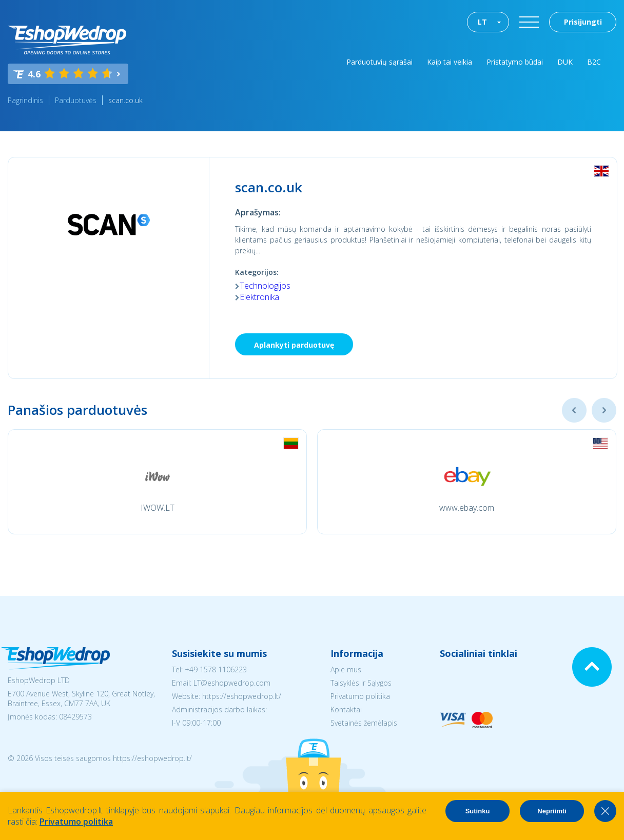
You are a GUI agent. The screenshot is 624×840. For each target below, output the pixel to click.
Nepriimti (552, 811)
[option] (157, 482)
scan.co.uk (125, 100)
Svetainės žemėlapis (364, 723)
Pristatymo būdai (515, 62)
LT (482, 22)
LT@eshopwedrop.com (232, 683)
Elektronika (259, 297)
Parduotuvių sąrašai (379, 62)
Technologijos (265, 286)
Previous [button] (574, 410)
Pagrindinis (25, 100)
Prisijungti (583, 22)
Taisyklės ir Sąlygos (361, 683)
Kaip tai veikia (450, 62)
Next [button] (604, 410)
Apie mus (346, 669)
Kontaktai (346, 709)
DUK (565, 62)
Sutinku (478, 811)
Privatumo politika (360, 696)
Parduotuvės (76, 100)
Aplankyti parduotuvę (294, 345)
